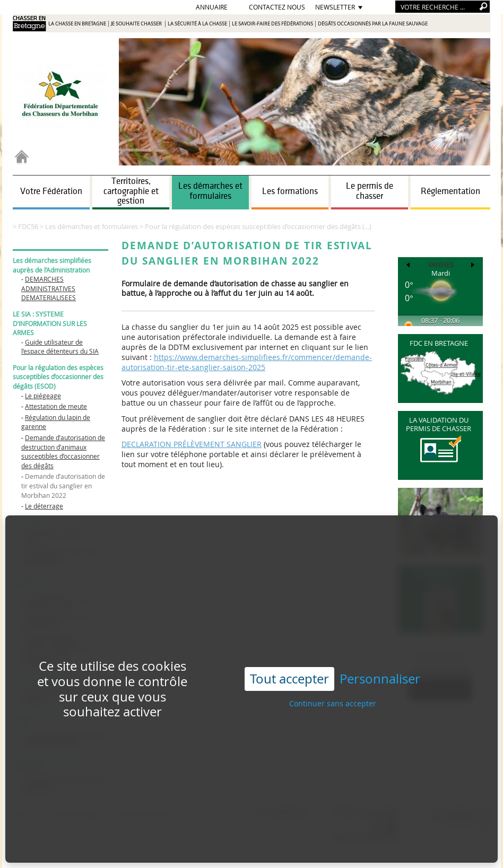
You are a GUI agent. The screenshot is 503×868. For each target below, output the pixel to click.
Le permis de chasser (370, 191)
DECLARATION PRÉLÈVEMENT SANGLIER (192, 444)
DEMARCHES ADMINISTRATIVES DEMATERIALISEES (49, 288)
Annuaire (212, 7)
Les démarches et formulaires (210, 191)
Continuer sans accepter (333, 673)
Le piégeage (43, 396)
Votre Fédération (51, 191)
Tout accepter (289, 648)
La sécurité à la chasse (197, 24)
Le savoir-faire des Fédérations (272, 24)
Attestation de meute (56, 406)
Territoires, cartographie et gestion (131, 191)
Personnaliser (380, 648)
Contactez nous (277, 7)
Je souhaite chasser (137, 24)
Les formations (290, 191)
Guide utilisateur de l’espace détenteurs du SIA (60, 347)
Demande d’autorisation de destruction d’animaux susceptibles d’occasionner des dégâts (63, 451)
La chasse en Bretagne (77, 24)
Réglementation (450, 191)
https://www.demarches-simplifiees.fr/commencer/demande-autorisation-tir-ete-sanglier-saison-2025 (247, 362)
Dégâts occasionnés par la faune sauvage (373, 24)
